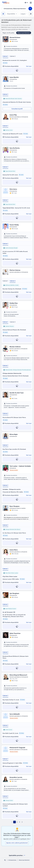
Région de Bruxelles (8, 33)
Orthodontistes (12, 860)
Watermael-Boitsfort (24, 33)
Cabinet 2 (13, 56)
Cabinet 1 (5, 56)
